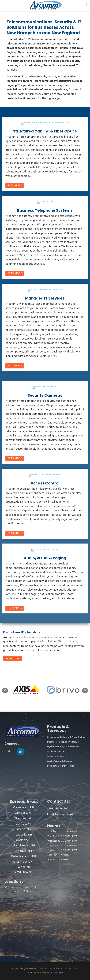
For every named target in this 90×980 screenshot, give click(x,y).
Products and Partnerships (21, 632)
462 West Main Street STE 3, (20, 887)
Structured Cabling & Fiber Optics (45, 131)
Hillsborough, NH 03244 (18, 891)
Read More (15, 186)
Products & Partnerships (61, 766)
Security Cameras (45, 395)
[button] (66, 846)
